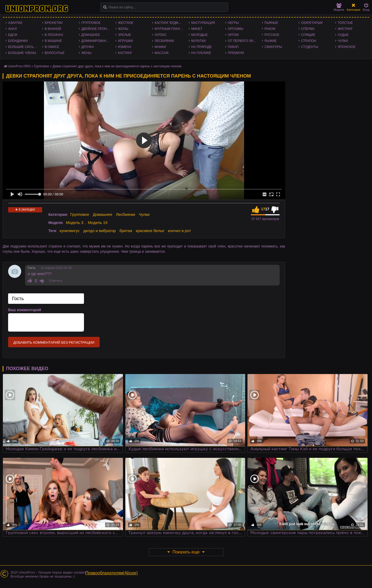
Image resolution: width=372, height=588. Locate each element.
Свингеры (273, 47)
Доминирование (96, 41)
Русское (272, 35)
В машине (53, 41)
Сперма (308, 29)
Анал (12, 29)
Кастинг (125, 53)
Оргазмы (236, 29)
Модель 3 (75, 222)
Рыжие (270, 41)
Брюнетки (54, 23)
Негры (233, 23)
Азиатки (15, 23)
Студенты (310, 47)
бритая (126, 231)
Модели (339, 7)
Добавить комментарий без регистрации (54, 342)
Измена (125, 47)
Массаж (162, 53)
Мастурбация (203, 23)
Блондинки (18, 41)
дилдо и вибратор (99, 231)
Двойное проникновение (97, 29)
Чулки (343, 41)
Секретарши (312, 23)
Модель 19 (98, 222)
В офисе (52, 47)
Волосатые (55, 53)
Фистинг (345, 29)
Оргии (233, 35)
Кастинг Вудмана (170, 23)
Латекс (161, 35)
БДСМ (13, 35)
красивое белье (150, 231)
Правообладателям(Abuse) (112, 573)
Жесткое (126, 23)
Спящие (308, 35)
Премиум (236, 53)
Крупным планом (170, 29)
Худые (343, 35)
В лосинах (54, 35)
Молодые (199, 35)
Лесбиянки (164, 41)
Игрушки (125, 41)
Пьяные (271, 23)
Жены (86, 53)
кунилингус (70, 231)
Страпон (309, 41)
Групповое (91, 23)
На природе (201, 47)
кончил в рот (179, 231)
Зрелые (125, 35)
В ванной (53, 29)
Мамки (160, 47)
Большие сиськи (23, 47)
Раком (270, 29)
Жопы (123, 29)
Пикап (233, 47)
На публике (201, 53)
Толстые (345, 23)
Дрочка (88, 47)
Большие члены (22, 53)
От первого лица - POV (244, 41)
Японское (347, 47)
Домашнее (91, 35)
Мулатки (198, 41)
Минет (197, 29)
